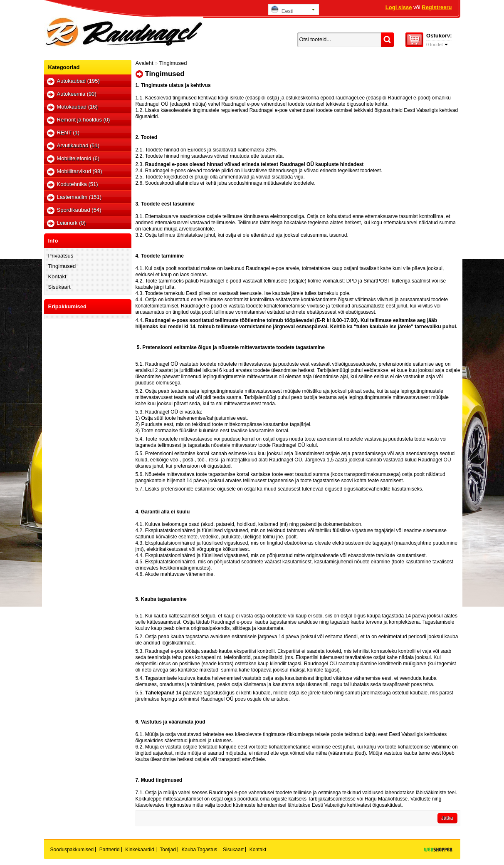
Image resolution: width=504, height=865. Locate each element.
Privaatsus (61, 256)
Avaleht (145, 63)
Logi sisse (399, 7)
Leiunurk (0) (71, 223)
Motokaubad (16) (77, 107)
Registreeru (437, 7)
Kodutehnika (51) (78, 184)
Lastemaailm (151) (79, 197)
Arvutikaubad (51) (78, 145)
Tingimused (62, 266)
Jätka (447, 818)
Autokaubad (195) (78, 81)
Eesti (282, 10)
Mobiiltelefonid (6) (78, 158)
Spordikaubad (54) (79, 210)
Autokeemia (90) (77, 94)
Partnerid (110, 850)
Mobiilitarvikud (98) (80, 171)
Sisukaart (59, 287)
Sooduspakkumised (72, 850)
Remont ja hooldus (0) (84, 120)
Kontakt (57, 276)
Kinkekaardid (140, 850)
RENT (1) (68, 133)
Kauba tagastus (200, 850)
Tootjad (168, 850)
